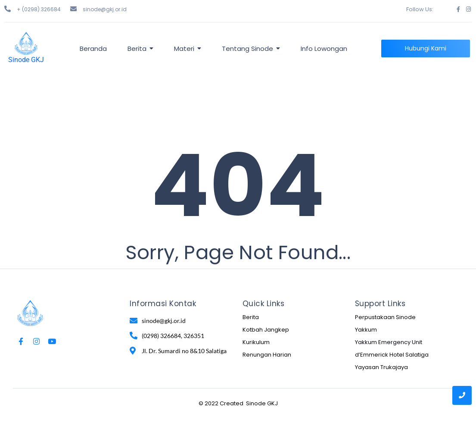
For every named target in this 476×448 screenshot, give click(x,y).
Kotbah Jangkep (266, 330)
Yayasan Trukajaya (381, 367)
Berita (251, 317)
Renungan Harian (267, 355)
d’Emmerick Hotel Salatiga (392, 355)
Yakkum (366, 330)
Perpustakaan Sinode (385, 317)
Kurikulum (256, 342)
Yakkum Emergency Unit (389, 342)
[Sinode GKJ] (26, 43)
